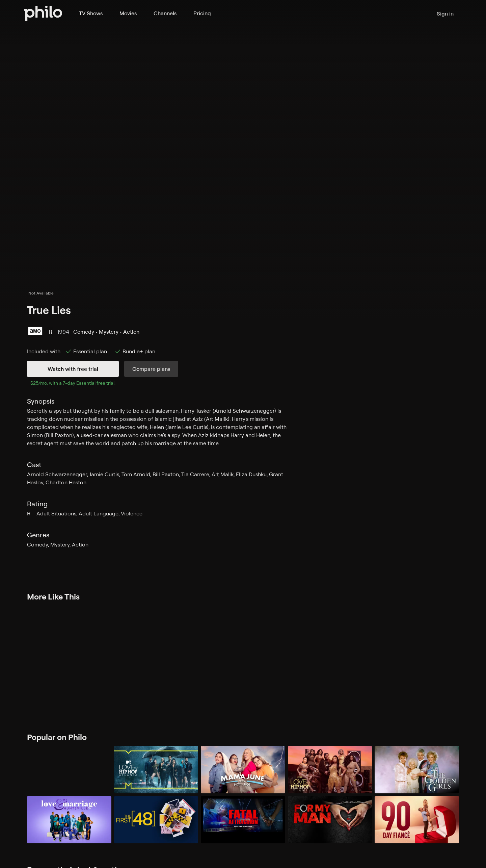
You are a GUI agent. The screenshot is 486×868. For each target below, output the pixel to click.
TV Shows (91, 13)
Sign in (445, 14)
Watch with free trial (73, 369)
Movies (128, 13)
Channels (165, 13)
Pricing (202, 13)
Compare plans (151, 369)
